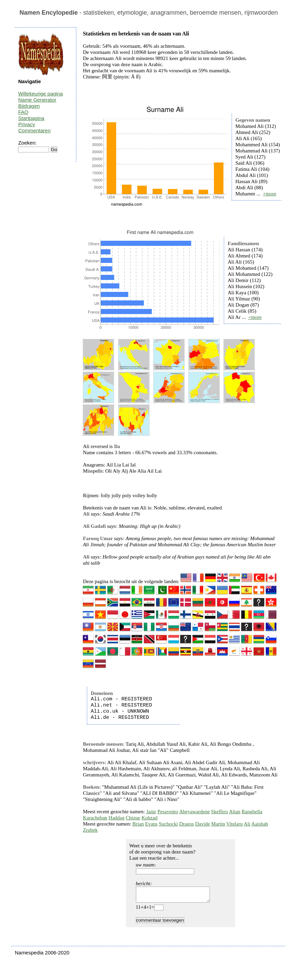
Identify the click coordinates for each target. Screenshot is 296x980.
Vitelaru (234, 824)
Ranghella (252, 812)
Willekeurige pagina (40, 94)
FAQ (23, 112)
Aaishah (260, 824)
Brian (138, 824)
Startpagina (31, 118)
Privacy (26, 124)
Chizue (133, 818)
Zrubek (90, 830)
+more (270, 194)
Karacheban (95, 818)
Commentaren (34, 130)
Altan (235, 812)
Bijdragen (29, 106)
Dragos (186, 824)
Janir (151, 812)
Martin (218, 824)
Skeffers (220, 812)
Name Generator (37, 100)
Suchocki (168, 824)
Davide (202, 824)
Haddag (117, 818)
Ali (247, 824)
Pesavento (168, 812)
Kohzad (149, 818)
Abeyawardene (194, 812)
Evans (151, 824)
